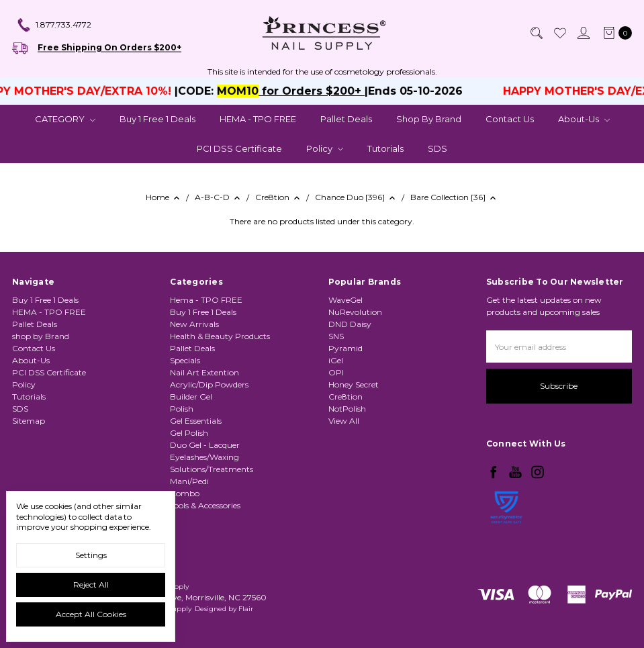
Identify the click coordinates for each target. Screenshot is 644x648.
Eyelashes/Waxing (204, 457)
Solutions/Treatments (212, 469)
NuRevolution (355, 312)
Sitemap (29, 421)
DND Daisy (350, 324)
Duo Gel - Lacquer (205, 445)
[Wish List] (559, 33)
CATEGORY (65, 119)
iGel (336, 360)
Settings (91, 555)
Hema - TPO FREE (206, 300)
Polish (182, 409)
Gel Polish (189, 433)
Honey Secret (354, 384)
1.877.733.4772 (54, 26)
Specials (185, 360)
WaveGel (346, 300)
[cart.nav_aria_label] (615, 33)
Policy (325, 148)
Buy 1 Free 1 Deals (157, 119)
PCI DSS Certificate (239, 148)
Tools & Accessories (205, 505)
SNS (336, 336)
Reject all (91, 585)
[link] (506, 543)
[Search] (536, 33)
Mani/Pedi (189, 481)
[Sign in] (583, 33)
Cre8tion (346, 397)
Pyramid (346, 348)
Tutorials (385, 148)
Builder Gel (191, 397)
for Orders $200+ (321, 91)
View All (344, 421)
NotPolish (347, 409)
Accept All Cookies (91, 614)
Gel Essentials (196, 421)
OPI (336, 372)
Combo (185, 493)
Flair (246, 609)
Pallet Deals (346, 119)
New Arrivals (194, 324)
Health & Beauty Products (220, 336)
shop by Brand (429, 119)
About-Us (584, 119)
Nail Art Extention (204, 372)
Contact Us (510, 119)
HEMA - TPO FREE (258, 119)
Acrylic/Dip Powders (209, 384)
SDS (438, 148)
